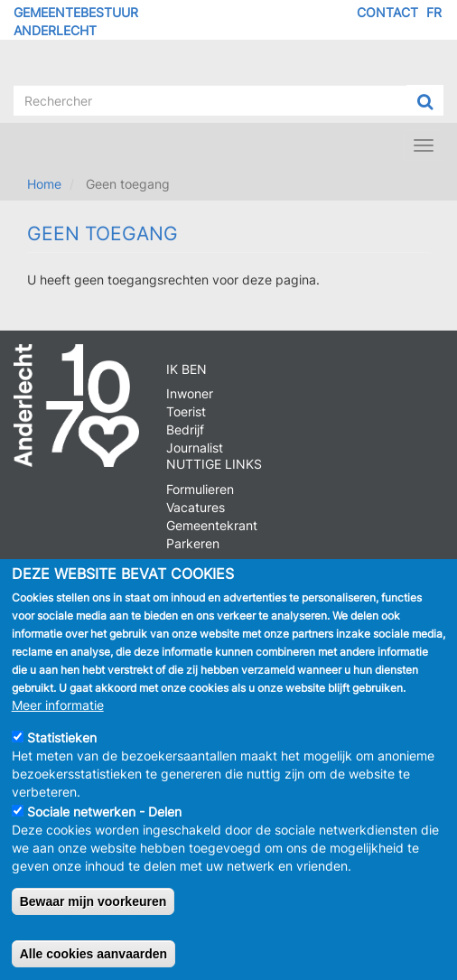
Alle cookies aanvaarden (93, 962)
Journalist (195, 448)
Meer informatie (58, 713)
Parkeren (193, 543)
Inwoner (190, 393)
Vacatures (196, 507)
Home (44, 184)
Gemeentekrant (212, 525)
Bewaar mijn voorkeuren (93, 910)
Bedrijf (185, 429)
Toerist (186, 411)
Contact (387, 12)
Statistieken (62, 746)
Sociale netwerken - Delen (104, 820)
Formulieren (200, 489)
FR (434, 12)
